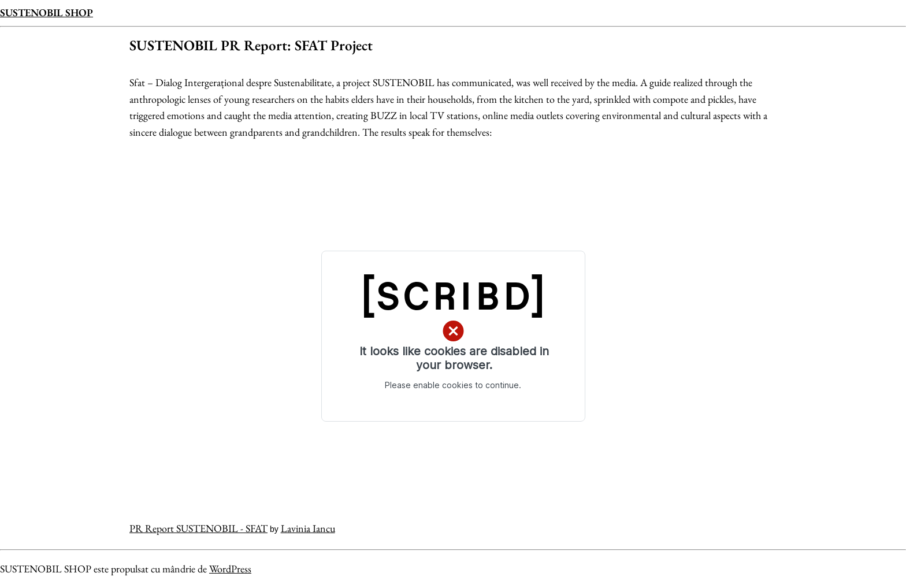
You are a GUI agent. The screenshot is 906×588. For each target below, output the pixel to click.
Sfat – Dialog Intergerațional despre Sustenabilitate (231, 82)
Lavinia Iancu (308, 528)
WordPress (230, 569)
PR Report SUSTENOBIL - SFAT (198, 528)
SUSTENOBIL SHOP (47, 12)
